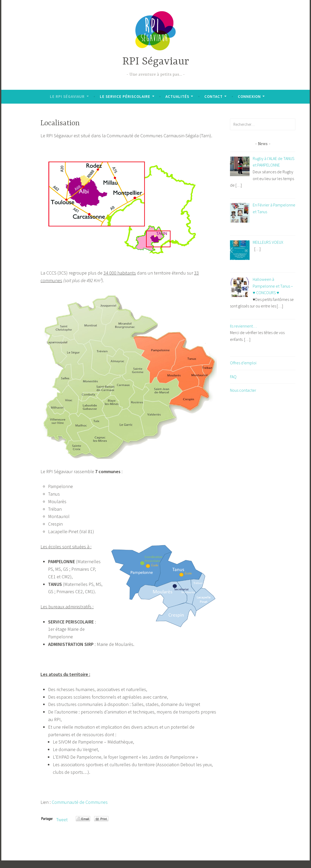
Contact (214, 96)
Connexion (249, 96)
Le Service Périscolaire (125, 96)
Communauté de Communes (80, 802)
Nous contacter (243, 390)
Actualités (177, 96)
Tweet (62, 820)
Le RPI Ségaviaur (67, 96)
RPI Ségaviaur (156, 62)
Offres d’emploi (243, 363)
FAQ (233, 377)
